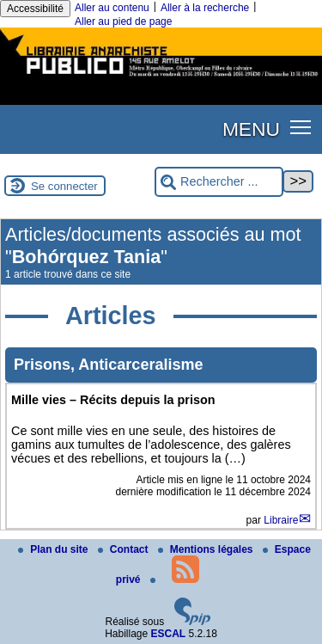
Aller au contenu (112, 8)
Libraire (281, 520)
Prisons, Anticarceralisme (108, 365)
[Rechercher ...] (219, 182)
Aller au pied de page (123, 21)
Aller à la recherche (205, 8)
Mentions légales (207, 549)
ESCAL (169, 634)
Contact (125, 549)
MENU (251, 129)
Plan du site (55, 549)
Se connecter (64, 186)
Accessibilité (35, 9)
